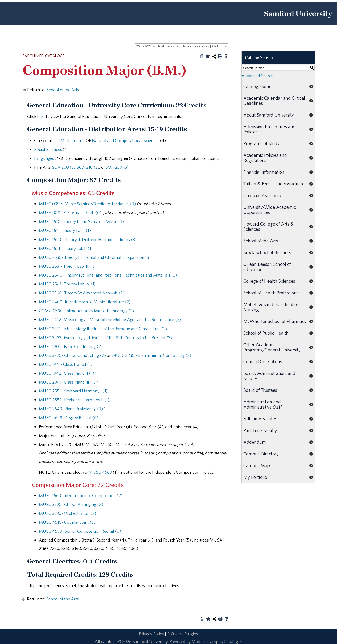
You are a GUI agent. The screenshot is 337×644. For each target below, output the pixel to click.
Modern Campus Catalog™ (217, 641)
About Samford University (269, 115)
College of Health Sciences (269, 281)
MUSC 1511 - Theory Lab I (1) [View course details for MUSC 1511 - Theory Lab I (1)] (65, 230)
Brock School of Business (267, 252)
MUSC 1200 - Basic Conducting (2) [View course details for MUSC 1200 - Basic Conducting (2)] (71, 346)
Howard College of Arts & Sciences (269, 226)
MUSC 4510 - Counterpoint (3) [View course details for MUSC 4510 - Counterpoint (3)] (67, 522)
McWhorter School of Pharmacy (275, 321)
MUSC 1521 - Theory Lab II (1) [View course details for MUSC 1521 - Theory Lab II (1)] (66, 248)
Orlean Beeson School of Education (267, 267)
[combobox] (182, 46)
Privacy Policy (152, 634)
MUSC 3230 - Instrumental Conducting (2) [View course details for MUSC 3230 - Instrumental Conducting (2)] (151, 355)
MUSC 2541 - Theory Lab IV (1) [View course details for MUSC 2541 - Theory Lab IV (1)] (67, 284)
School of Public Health (266, 333)
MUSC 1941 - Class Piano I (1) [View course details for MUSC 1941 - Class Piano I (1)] (66, 364)
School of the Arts (63, 90)
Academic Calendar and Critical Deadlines (274, 101)
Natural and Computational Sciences (126, 140)
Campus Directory (261, 454)
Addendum (255, 442)
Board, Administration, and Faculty (269, 376)
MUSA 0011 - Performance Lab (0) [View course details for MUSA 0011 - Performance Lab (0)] (70, 212)
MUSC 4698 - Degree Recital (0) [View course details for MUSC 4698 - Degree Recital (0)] (69, 417)
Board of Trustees (260, 390)
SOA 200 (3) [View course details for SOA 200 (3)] (64, 167)
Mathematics (73, 140)
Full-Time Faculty (260, 419)
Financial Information (264, 172)
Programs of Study (262, 143)
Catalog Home (257, 86)
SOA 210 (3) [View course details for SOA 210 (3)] (88, 167)
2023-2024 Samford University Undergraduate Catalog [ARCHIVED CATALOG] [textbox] (182, 46)
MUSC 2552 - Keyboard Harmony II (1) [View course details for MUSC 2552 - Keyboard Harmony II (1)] (74, 400)
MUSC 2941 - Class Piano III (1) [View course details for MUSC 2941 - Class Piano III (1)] (67, 382)
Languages (44, 158)
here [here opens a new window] (41, 116)
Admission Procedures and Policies (269, 129)
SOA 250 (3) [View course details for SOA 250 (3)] (117, 167)
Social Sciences (48, 149)
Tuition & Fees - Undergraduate (274, 184)
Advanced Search (258, 76)
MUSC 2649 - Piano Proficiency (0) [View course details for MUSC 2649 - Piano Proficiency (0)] (71, 409)
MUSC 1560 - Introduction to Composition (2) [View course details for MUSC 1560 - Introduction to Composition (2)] (81, 495)
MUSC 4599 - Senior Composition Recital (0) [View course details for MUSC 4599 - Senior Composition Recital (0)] (80, 531)
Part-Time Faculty (260, 430)
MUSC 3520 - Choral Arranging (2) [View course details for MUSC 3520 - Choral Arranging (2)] (71, 504)
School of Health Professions (271, 293)
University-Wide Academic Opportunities (270, 210)
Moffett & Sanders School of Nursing (271, 307)
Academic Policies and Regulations (265, 158)
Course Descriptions (263, 361)
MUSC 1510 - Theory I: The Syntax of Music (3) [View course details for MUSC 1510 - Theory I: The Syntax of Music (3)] (81, 221)
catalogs (109, 641)
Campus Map (257, 465)
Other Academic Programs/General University (272, 347)
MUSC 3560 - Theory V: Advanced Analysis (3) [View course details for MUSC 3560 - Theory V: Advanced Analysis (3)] (82, 293)
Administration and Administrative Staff (263, 404)
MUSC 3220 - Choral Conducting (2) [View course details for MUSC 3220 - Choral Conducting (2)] (72, 355)
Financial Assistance (263, 195)
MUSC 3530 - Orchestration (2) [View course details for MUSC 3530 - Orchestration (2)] (68, 513)
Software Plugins (183, 634)
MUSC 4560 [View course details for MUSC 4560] (100, 472)
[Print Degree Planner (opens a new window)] (202, 56)
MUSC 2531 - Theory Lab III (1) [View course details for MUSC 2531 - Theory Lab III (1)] (67, 266)
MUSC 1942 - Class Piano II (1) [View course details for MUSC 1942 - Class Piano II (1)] (66, 373)
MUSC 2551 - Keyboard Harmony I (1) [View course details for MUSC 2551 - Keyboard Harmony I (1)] (73, 391)
